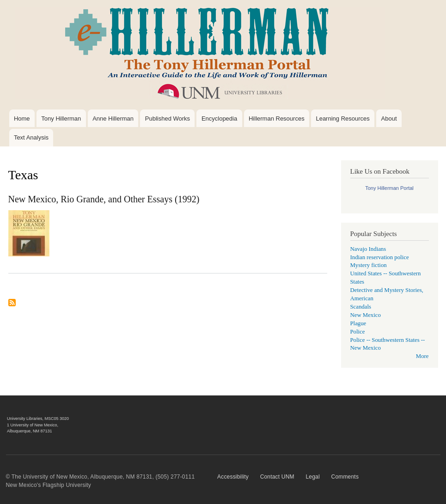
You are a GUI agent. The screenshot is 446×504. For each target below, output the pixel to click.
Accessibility (233, 477)
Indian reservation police (380, 257)
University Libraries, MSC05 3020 (38, 419)
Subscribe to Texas (12, 306)
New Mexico (366, 315)
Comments (345, 477)
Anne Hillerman (113, 118)
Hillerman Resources (277, 118)
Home (22, 118)
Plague (358, 323)
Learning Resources (342, 118)
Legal (312, 477)
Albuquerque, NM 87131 (30, 431)
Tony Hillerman (61, 118)
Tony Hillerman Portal (389, 188)
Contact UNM (277, 477)
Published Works (168, 118)
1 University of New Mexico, (33, 425)
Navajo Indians (368, 249)
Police (358, 332)
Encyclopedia (219, 118)
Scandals (361, 307)
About (389, 118)
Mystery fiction (369, 265)
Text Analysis (31, 137)
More (422, 356)
